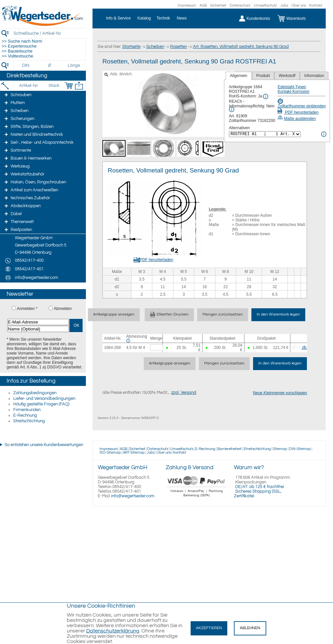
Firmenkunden (27, 410)
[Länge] (74, 65)
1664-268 (112, 348)
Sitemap (280, 449)
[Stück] (54, 86)
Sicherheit (218, 5)
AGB (203, 5)
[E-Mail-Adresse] (38, 322)
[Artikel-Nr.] (29, 86)
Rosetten (179, 47)
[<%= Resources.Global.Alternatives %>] (265, 134)
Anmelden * (27, 309)
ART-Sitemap (134, 453)
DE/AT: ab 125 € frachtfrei (260, 487)
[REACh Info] (232, 109)
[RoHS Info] (266, 96)
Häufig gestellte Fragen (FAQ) (41, 404)
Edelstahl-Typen (292, 87)
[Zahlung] (197, 498)
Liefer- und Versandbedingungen (44, 398)
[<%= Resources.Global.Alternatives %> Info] (324, 134)
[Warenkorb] (296, 19)
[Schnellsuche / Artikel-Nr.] (50, 33)
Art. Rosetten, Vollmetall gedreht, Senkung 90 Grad (241, 47)
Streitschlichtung (29, 421)
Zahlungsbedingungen (35, 393)
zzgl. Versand (184, 393)
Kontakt (316, 5)
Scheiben (155, 47)
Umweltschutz (265, 5)
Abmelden (63, 309)
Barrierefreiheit (229, 449)
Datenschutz (240, 5)
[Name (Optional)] (38, 329)
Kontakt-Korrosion (293, 92)
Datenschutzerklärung (113, 631)
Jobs (284, 5)
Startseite (131, 47)
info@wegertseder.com (133, 496)
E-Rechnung (25, 415)
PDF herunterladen (298, 112)
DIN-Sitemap (300, 449)
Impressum (187, 5)
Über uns (299, 5)
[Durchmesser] (50, 65)
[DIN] (26, 65)
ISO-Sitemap (110, 453)
